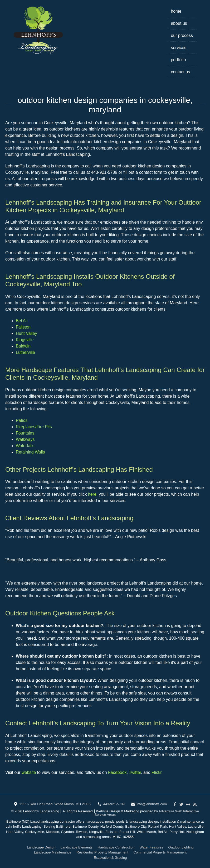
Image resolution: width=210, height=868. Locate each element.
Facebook (117, 772)
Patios (22, 420)
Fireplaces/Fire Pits (34, 427)
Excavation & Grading (110, 858)
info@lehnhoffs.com (152, 804)
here (92, 494)
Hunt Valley (26, 333)
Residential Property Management (102, 852)
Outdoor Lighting (181, 847)
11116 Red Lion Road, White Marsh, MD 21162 (55, 804)
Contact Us (180, 72)
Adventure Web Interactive (179, 811)
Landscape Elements (77, 847)
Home (176, 11)
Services (179, 48)
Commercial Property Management (160, 852)
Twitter (135, 772)
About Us (179, 23)
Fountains (25, 433)
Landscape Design (41, 847)
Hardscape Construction (116, 847)
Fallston (23, 327)
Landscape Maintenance (53, 852)
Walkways (25, 439)
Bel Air (22, 321)
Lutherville (25, 352)
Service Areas (105, 815)
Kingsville (25, 340)
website (29, 772)
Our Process (182, 35)
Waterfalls (25, 446)
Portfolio (178, 60)
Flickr (156, 772)
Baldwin (23, 346)
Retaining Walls (30, 452)
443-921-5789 (114, 804)
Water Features (151, 847)
